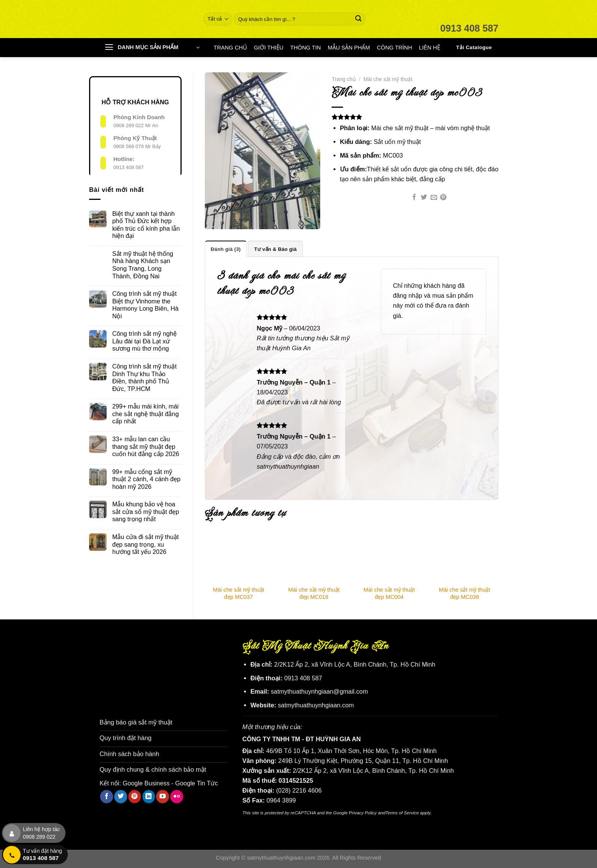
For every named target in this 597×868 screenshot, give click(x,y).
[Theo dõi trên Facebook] (107, 796)
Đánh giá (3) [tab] (226, 249)
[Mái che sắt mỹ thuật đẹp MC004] (389, 558)
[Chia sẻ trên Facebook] (414, 198)
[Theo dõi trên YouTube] (163, 796)
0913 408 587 (129, 167)
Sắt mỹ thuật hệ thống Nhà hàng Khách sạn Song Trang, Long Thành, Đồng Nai (143, 265)
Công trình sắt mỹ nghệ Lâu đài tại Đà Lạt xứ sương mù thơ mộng (144, 341)
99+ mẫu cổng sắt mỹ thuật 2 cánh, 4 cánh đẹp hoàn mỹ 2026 (146, 479)
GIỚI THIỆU (269, 48)
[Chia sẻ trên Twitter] (424, 198)
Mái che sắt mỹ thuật (388, 79)
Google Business (146, 782)
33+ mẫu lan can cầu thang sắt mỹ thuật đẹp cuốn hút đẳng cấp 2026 (146, 446)
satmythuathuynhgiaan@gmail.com (319, 691)
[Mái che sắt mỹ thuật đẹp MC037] (239, 558)
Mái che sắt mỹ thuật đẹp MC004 (389, 593)
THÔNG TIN (305, 48)
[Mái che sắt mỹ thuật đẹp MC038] (465, 558)
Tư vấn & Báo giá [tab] (275, 249)
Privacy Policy (363, 813)
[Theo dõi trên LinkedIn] (149, 796)
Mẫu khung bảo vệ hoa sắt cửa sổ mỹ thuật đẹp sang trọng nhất (146, 511)
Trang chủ (344, 79)
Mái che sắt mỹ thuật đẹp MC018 (314, 593)
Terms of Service (402, 813)
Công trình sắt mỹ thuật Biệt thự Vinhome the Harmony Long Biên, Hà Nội (145, 305)
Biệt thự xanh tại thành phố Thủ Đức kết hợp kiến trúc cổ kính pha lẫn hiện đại (146, 225)
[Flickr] (177, 796)
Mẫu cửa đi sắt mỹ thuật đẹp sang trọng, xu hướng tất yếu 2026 (146, 544)
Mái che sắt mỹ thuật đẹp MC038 (465, 593)
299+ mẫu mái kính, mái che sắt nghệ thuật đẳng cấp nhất (146, 414)
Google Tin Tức (196, 782)
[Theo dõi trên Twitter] (121, 796)
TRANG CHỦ (230, 48)
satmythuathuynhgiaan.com (316, 705)
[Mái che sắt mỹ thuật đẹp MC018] (314, 558)
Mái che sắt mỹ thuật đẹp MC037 (239, 593)
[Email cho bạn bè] (434, 198)
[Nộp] (358, 19)
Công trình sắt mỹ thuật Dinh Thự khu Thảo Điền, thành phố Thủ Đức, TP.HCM (144, 377)
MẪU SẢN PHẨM (349, 48)
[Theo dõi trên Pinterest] (135, 796)
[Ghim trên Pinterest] (443, 198)
